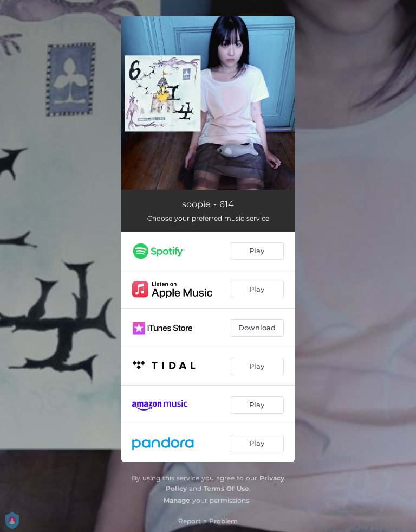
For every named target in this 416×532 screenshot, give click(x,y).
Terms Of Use (226, 488)
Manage (177, 500)
